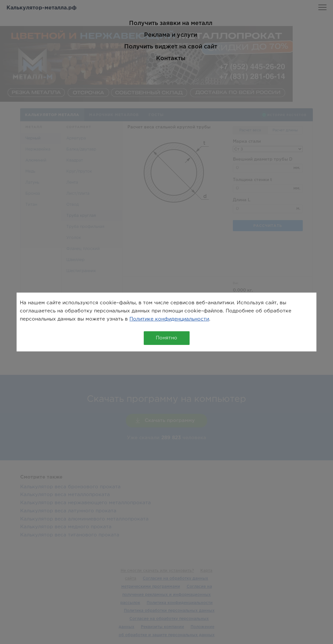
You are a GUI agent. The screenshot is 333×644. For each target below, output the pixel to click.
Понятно (166, 338)
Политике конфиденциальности (169, 319)
